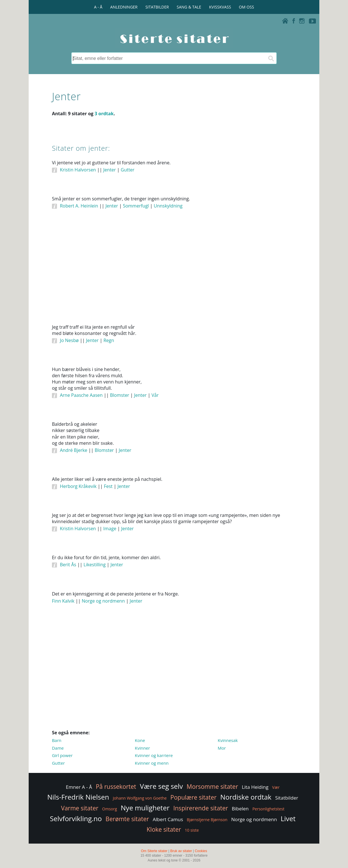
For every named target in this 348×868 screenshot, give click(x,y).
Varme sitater (80, 808)
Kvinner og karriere (154, 755)
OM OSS (246, 7)
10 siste (192, 830)
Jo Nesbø (69, 340)
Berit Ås (68, 565)
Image (110, 529)
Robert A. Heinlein (79, 206)
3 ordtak (104, 114)
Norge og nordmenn (103, 601)
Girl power (62, 755)
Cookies (201, 851)
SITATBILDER (157, 7)
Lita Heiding (255, 787)
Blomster (120, 395)
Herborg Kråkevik (78, 486)
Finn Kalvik (63, 601)
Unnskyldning (168, 206)
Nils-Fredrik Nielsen (78, 797)
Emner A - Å (79, 787)
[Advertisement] (174, 274)
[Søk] (271, 58)
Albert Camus (168, 819)
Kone (140, 740)
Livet (288, 818)
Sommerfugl (136, 206)
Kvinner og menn (152, 763)
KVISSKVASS (220, 7)
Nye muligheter (145, 808)
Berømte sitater (127, 819)
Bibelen (240, 809)
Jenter (110, 170)
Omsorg (110, 809)
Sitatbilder (287, 798)
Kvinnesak (228, 740)
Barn (57, 740)
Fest (108, 486)
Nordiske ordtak (246, 797)
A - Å (98, 7)
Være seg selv (162, 786)
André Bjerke (74, 450)
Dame (58, 748)
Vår (155, 395)
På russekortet (116, 787)
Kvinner (142, 748)
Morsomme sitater (212, 787)
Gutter (127, 170)
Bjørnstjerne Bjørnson (207, 820)
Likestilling (95, 565)
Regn (109, 340)
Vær (276, 787)
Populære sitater (193, 797)
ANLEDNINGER (124, 7)
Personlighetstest (268, 809)
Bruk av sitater (181, 851)
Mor (222, 748)
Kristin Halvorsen (78, 170)
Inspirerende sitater (201, 808)
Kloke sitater (164, 829)
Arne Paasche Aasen (81, 395)
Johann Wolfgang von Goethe (140, 798)
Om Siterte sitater (154, 851)
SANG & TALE (189, 7)
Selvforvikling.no (76, 818)
